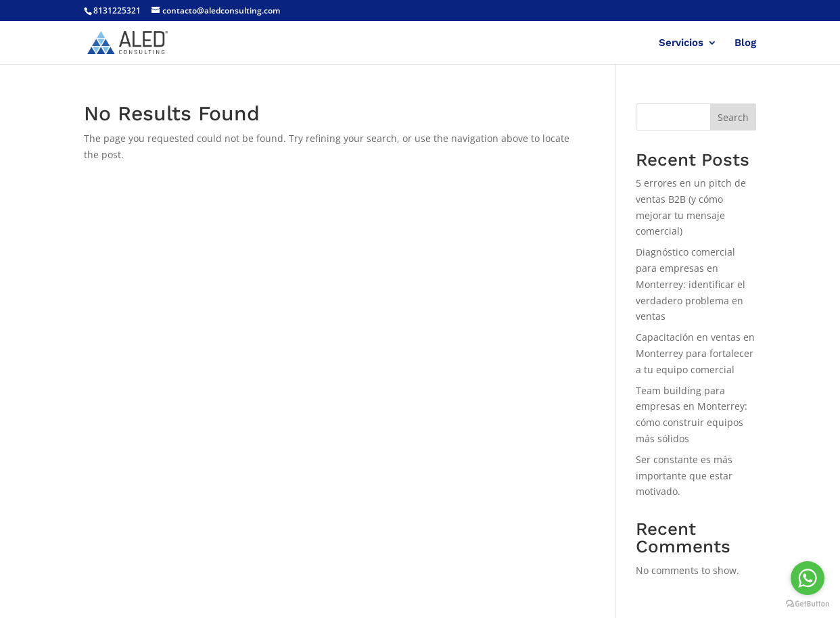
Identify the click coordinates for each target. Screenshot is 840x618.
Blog (745, 43)
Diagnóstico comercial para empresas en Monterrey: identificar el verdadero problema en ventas (691, 284)
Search (733, 117)
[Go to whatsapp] (808, 578)
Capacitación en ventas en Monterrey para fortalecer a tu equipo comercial (695, 353)
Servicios (681, 43)
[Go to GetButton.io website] (808, 604)
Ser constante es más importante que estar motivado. (684, 476)
